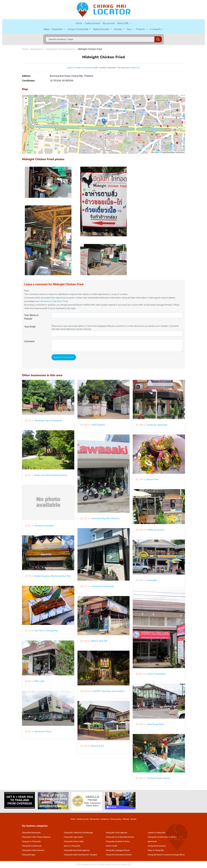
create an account (83, 68)
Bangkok (94, 855)
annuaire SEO (126, 864)
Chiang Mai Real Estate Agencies (77, 850)
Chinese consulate (44, 526)
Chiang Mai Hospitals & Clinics (118, 841)
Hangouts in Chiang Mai (31, 841)
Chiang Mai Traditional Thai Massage (78, 833)
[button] (104, 121)
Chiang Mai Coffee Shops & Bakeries (36, 837)
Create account (92, 23)
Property (141, 29)
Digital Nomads (101, 29)
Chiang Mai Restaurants (31, 833)
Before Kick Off (99, 641)
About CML (123, 23)
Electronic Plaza (43, 732)
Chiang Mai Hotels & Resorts (33, 850)
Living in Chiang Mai (78, 29)
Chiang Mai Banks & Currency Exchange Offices (166, 855)
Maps (47, 29)
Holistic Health (111, 846)
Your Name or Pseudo (31, 317)
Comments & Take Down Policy (54, 301)
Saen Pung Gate (155, 724)
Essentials (58, 29)
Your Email (30, 327)
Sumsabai (152, 580)
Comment (29, 341)
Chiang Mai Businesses (157, 846)
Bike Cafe (39, 681)
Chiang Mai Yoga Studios (74, 837)
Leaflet (155, 152)
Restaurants (37, 49)
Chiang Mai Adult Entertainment (76, 855)
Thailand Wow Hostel (158, 778)
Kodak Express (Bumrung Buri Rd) (52, 576)
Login (69, 68)
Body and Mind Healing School (51, 475)
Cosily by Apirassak (157, 425)
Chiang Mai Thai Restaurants (61, 49)
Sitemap (126, 819)
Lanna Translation (156, 674)
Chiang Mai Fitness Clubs (74, 841)
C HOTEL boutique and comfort (108, 691)
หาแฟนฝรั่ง (156, 29)
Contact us (105, 819)
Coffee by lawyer (156, 530)
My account (109, 23)
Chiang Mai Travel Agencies (117, 833)
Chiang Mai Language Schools (118, 850)
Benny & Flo (98, 746)
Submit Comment (64, 357)
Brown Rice (153, 479)
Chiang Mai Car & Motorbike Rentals (120, 837)
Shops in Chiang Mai (156, 850)
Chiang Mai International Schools (119, 855)
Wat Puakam (98, 425)
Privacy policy (116, 819)
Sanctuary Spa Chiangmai (48, 421)
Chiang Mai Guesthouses (32, 846)
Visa (129, 29)
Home (79, 23)
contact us (135, 68)
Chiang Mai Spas (29, 855)
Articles (118, 29)
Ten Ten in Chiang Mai (46, 631)
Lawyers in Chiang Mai (156, 833)
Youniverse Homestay (103, 586)
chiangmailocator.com (89, 864)
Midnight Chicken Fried (90, 49)
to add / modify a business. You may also (111, 68)
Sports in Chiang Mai (72, 846)
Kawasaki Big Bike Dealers (105, 518)
